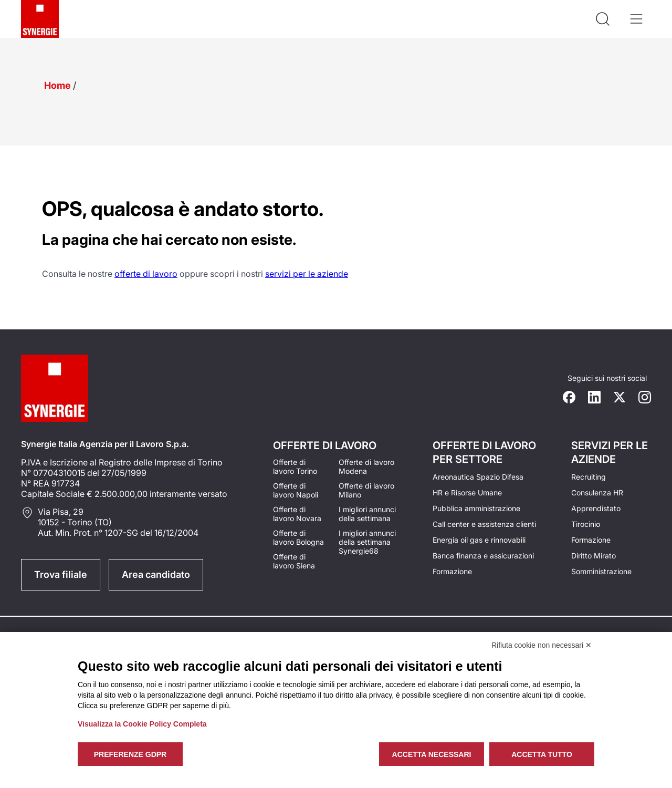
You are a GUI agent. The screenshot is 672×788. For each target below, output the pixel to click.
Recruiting (589, 477)
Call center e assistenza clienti (484, 524)
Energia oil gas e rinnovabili (479, 540)
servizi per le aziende (307, 274)
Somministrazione (601, 571)
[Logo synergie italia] (40, 19)
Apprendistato (596, 508)
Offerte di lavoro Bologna (298, 537)
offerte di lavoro (146, 274)
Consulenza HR (597, 492)
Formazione (452, 571)
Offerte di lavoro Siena (294, 561)
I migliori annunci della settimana (367, 514)
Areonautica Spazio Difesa (478, 477)
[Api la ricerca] (603, 19)
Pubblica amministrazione (476, 508)
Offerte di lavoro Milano (366, 490)
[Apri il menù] (636, 19)
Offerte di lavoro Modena (366, 466)
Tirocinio (586, 524)
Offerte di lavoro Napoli (296, 490)
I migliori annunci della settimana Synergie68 (367, 542)
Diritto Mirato (594, 556)
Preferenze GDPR (130, 754)
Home (57, 85)
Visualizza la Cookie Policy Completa (142, 724)
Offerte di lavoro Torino (295, 466)
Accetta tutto (542, 754)
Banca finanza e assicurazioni (483, 556)
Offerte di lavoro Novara (297, 514)
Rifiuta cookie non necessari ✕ (542, 645)
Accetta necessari (432, 754)
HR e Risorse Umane (467, 492)
